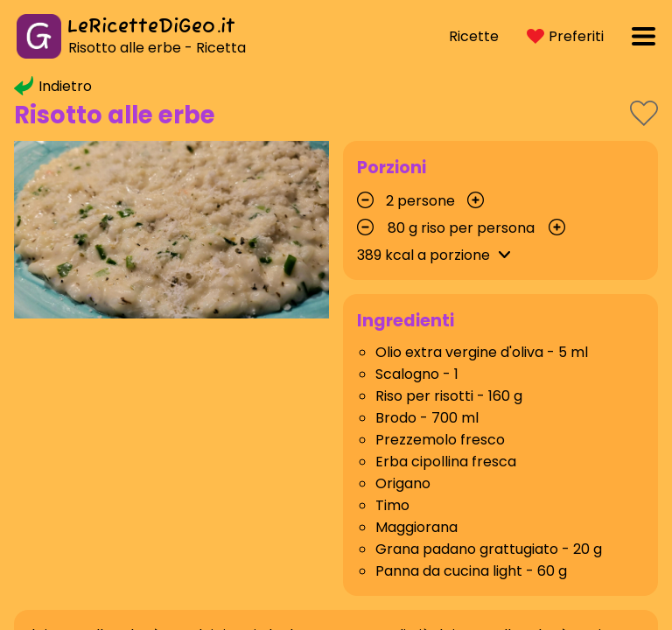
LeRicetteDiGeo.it (151, 27)
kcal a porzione (437, 255)
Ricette (474, 36)
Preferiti (565, 36)
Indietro (53, 86)
